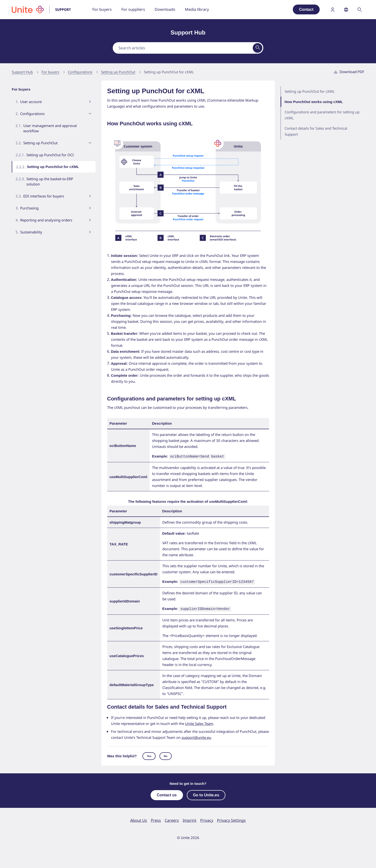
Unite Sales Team (199, 722)
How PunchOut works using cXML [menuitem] (314, 102)
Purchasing (29, 208)
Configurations (80, 72)
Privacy (207, 819)
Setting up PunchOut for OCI (50, 155)
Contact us (167, 794)
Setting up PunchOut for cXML (169, 72)
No (166, 755)
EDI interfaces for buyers (44, 196)
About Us (139, 819)
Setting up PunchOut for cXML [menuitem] (310, 91)
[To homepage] (44, 10)
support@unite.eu (196, 736)
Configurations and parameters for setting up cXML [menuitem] (322, 115)
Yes (149, 755)
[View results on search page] (258, 48)
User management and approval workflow (50, 128)
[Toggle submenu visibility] (90, 102)
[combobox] (188, 48)
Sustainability (31, 232)
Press (156, 819)
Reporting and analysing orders (46, 220)
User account (31, 102)
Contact (306, 9)
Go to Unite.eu (206, 794)
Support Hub (22, 72)
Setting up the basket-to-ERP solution (50, 181)
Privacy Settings (231, 819)
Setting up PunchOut (118, 72)
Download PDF (349, 72)
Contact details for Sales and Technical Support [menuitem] (316, 131)
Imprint (190, 819)
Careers (172, 819)
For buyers (50, 72)
